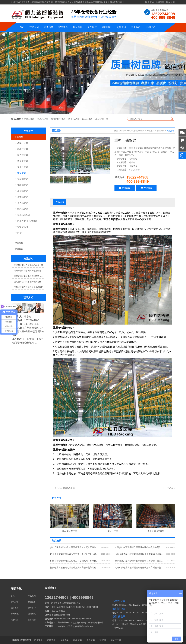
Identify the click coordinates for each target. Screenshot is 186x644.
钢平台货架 (23, 167)
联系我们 (150, 27)
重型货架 (22, 173)
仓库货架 (91, 640)
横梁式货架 (42, 119)
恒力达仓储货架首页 (136, 131)
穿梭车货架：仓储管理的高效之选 (29, 265)
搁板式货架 (23, 185)
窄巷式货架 (23, 179)
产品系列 (34, 27)
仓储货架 (19, 137)
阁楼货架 (78, 640)
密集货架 (49, 27)
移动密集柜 (23, 227)
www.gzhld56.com (83, 619)
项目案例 (78, 27)
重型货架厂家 (102, 119)
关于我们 (136, 27)
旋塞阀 (103, 640)
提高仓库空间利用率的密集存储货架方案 (29, 282)
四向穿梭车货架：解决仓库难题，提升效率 (29, 271)
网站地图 (170, 2)
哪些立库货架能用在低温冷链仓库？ (29, 276)
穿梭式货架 (29, 119)
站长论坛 (39, 640)
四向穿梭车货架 (58, 119)
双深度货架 (23, 161)
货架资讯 (121, 27)
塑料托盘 (51, 640)
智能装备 (63, 27)
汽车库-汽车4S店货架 (27, 221)
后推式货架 (23, 197)
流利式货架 (23, 209)
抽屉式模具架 (24, 215)
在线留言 (160, 2)
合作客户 (92, 27)
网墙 (19, 233)
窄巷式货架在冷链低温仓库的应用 (29, 287)
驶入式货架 (87, 119)
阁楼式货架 (74, 119)
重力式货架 (23, 203)
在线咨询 (125, 188)
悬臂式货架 (23, 191)
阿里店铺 (149, 2)
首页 (22, 27)
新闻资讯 (107, 27)
